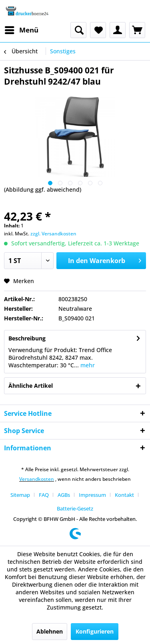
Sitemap (20, 495)
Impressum (92, 495)
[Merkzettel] (98, 30)
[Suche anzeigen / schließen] (78, 30)
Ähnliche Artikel (31, 386)
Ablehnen (50, 631)
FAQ (44, 495)
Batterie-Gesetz (75, 508)
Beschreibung (27, 338)
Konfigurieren (95, 631)
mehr (87, 365)
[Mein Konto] (118, 30)
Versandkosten (37, 479)
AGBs (64, 495)
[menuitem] (21, 30)
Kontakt (124, 495)
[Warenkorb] (137, 30)
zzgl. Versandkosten (53, 234)
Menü (22, 29)
